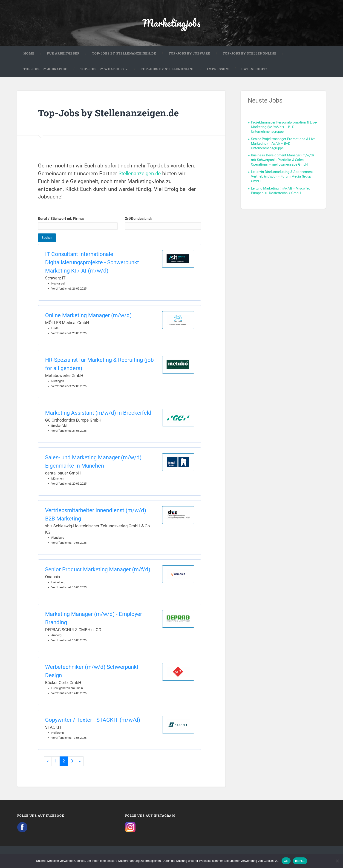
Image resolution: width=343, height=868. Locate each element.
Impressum (218, 69)
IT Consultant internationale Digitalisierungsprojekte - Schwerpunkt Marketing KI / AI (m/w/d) (92, 263)
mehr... (300, 861)
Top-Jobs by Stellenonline (250, 54)
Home (29, 54)
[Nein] (337, 861)
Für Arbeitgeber (63, 54)
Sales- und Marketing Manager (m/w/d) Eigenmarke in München (93, 462)
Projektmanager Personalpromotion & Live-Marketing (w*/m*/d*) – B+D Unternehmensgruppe (284, 127)
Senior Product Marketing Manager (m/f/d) (98, 570)
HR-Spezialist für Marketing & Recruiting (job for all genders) (99, 365)
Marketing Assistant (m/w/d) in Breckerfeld (98, 413)
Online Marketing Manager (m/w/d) (88, 316)
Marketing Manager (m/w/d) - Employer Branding (94, 619)
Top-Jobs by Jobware (189, 54)
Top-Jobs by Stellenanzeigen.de (124, 54)
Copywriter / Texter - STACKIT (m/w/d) (93, 720)
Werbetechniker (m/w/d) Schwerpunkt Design (92, 672)
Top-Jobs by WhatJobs (102, 69)
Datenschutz (254, 69)
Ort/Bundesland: (163, 224)
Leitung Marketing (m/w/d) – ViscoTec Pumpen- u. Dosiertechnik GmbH (281, 191)
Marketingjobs (171, 23)
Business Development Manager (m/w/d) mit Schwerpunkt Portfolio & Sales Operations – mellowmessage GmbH (282, 161)
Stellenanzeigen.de (141, 174)
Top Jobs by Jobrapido (46, 69)
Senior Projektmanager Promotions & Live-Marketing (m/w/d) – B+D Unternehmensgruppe (284, 144)
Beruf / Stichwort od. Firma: (78, 224)
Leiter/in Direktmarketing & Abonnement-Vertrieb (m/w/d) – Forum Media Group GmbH (282, 177)
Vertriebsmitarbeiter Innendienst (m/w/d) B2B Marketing (96, 515)
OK (286, 861)
